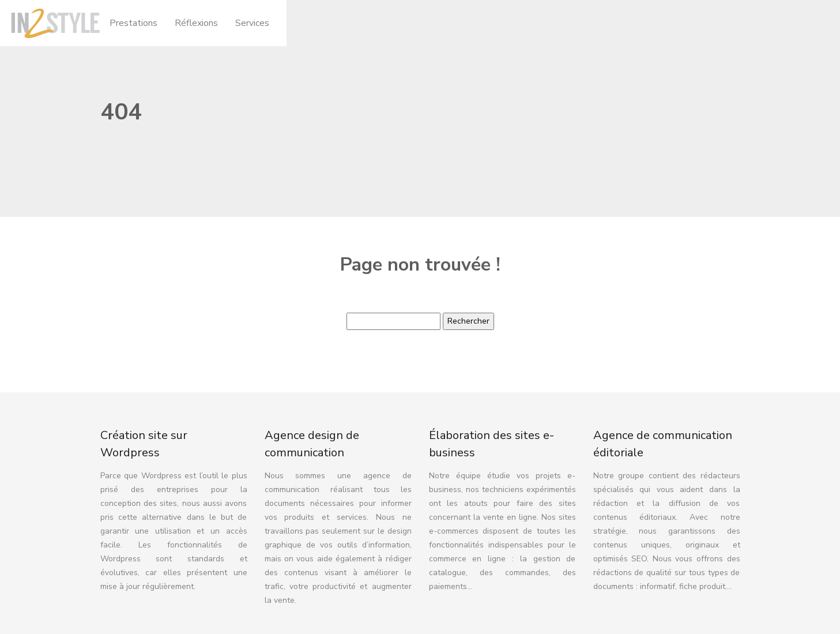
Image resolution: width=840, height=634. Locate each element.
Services (252, 23)
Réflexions (196, 23)
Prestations (133, 23)
